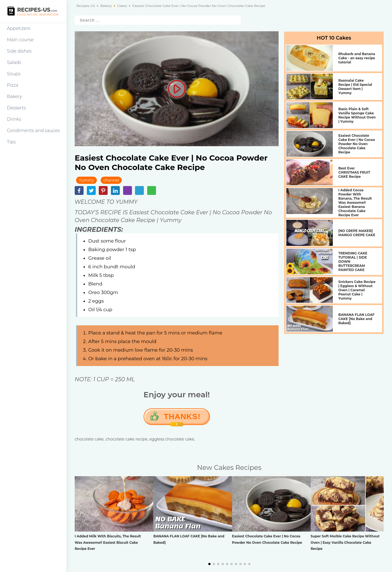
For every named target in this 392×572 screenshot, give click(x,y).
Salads (14, 62)
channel (111, 180)
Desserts (16, 108)
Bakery (15, 96)
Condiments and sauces (33, 131)
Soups (14, 74)
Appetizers (19, 28)
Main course (20, 40)
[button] (209, 564)
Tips (11, 142)
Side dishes (19, 51)
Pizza (13, 85)
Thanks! (182, 419)
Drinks (14, 119)
